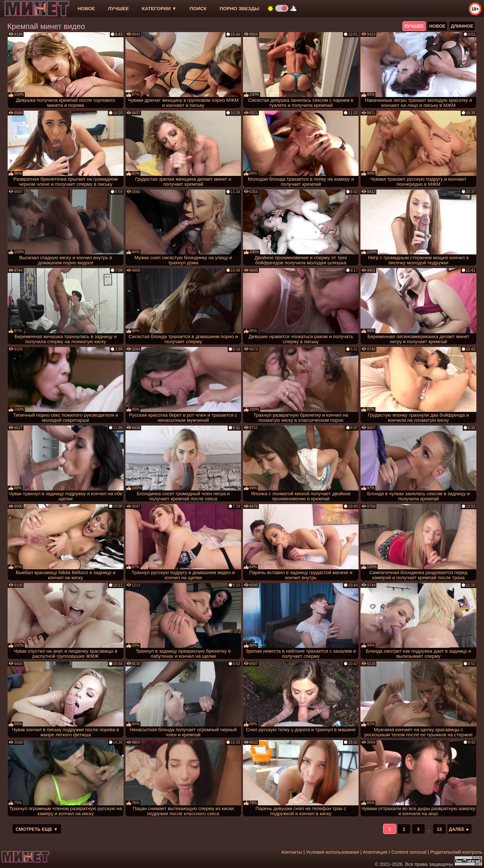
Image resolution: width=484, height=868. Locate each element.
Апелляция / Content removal (395, 852)
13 (439, 829)
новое (86, 8)
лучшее (118, 8)
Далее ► (460, 829)
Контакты (292, 852)
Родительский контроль (456, 852)
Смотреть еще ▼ (37, 829)
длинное (462, 26)
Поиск (198, 8)
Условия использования (333, 852)
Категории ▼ (159, 8)
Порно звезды (239, 8)
